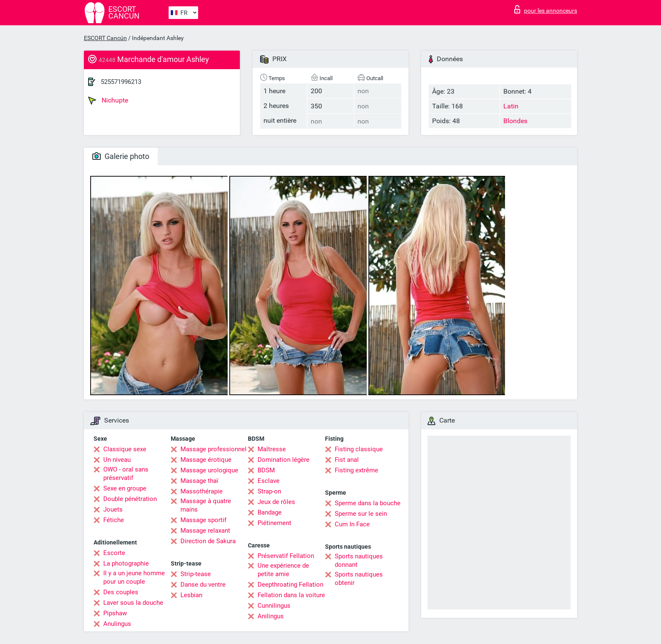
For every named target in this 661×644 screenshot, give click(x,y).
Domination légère (283, 460)
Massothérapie (202, 491)
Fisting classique (359, 449)
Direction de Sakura (208, 541)
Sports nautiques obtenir (359, 579)
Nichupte (108, 100)
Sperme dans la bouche (368, 503)
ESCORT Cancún (105, 38)
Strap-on (269, 491)
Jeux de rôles (276, 502)
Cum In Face (352, 524)
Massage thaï (199, 481)
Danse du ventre (203, 585)
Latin (511, 106)
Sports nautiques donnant (359, 560)
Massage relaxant (205, 531)
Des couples (121, 592)
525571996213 (121, 82)
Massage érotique (206, 460)
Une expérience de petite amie (283, 570)
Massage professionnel (214, 449)
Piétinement (274, 523)
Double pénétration (130, 499)
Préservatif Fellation (286, 556)
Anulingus (117, 624)
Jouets (113, 509)
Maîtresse (272, 449)
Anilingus (271, 616)
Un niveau (117, 460)
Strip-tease (196, 574)
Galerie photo (121, 156)
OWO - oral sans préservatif (126, 474)
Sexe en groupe (125, 488)
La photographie (126, 563)
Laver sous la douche (133, 603)
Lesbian (191, 595)
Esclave (269, 481)
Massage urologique (209, 470)
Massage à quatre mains (206, 505)
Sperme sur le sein (361, 514)
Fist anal (347, 460)
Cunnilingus (274, 606)
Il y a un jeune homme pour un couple (134, 577)
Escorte (114, 553)
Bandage (270, 512)
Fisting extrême (356, 470)
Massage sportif (203, 520)
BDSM (266, 470)
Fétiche (114, 520)
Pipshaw (115, 613)
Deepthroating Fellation (290, 585)
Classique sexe (125, 449)
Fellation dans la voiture (291, 595)
